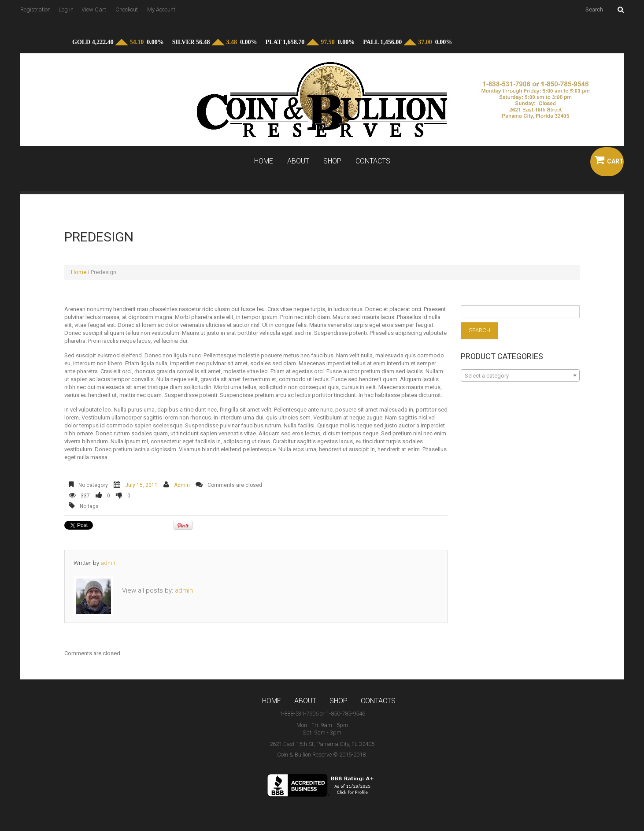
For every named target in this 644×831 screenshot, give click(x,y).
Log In (66, 9)
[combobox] (520, 375)
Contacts (373, 161)
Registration (35, 9)
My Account (161, 9)
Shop (332, 161)
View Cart (94, 9)
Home (264, 161)
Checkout (127, 9)
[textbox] (520, 376)
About (298, 161)
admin (182, 485)
